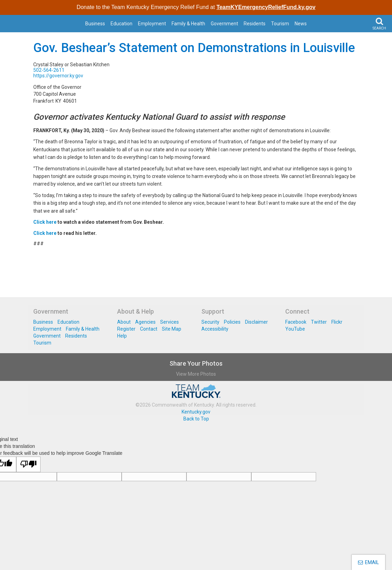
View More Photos (196, 374)
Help (122, 336)
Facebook (296, 322)
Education (121, 24)
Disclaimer (256, 322)
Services (169, 322)
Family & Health (188, 24)
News (301, 24)
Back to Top (196, 419)
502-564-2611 (49, 70)
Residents (255, 24)
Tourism (280, 24)
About (124, 322)
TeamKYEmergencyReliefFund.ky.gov (266, 7)
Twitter (319, 322)
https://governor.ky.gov (58, 76)
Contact (149, 329)
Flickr (337, 322)
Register (126, 329)
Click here (45, 222)
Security (210, 322)
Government (224, 24)
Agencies (145, 322)
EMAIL (368, 562)
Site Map (172, 329)
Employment (152, 24)
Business (95, 24)
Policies (232, 322)
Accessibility (215, 329)
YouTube (295, 329)
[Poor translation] (28, 464)
